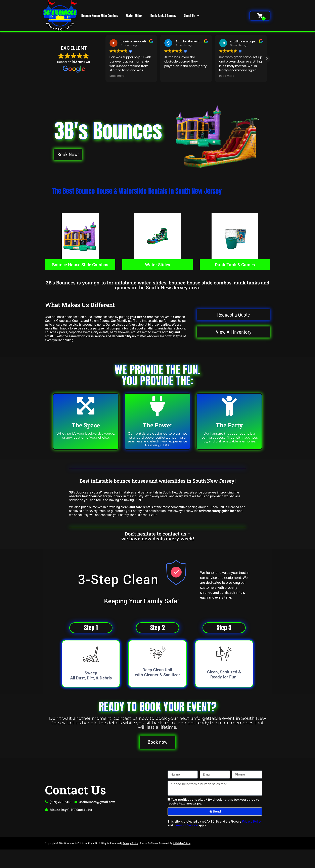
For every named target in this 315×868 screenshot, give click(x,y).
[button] (267, 59)
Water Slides (134, 16)
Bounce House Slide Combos (100, 16)
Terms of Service (186, 825)
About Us (192, 16)
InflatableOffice (182, 844)
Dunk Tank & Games (163, 16)
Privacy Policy (252, 822)
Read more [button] (117, 76)
